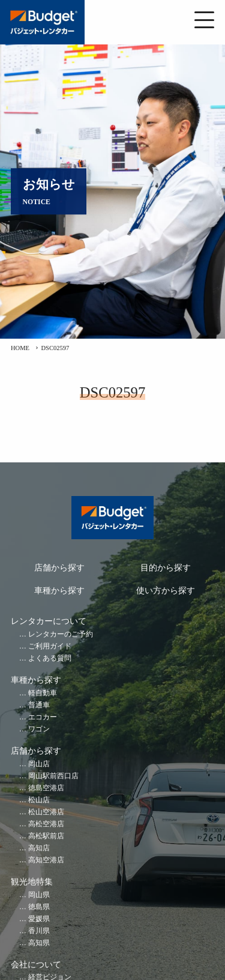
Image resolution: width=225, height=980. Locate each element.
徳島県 (39, 907)
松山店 (39, 800)
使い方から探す (166, 591)
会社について (36, 965)
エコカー (43, 717)
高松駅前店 (46, 836)
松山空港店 (46, 812)
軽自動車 (43, 693)
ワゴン (39, 729)
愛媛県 (39, 919)
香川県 (39, 931)
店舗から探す (59, 568)
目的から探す (166, 568)
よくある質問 (50, 658)
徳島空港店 (46, 788)
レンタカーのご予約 (61, 634)
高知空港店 (46, 860)
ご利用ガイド (50, 646)
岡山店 (39, 764)
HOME (20, 348)
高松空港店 (46, 824)
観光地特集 (32, 882)
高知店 (39, 848)
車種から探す (59, 591)
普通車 (39, 705)
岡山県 (39, 895)
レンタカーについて (49, 621)
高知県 (39, 943)
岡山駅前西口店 (53, 776)
